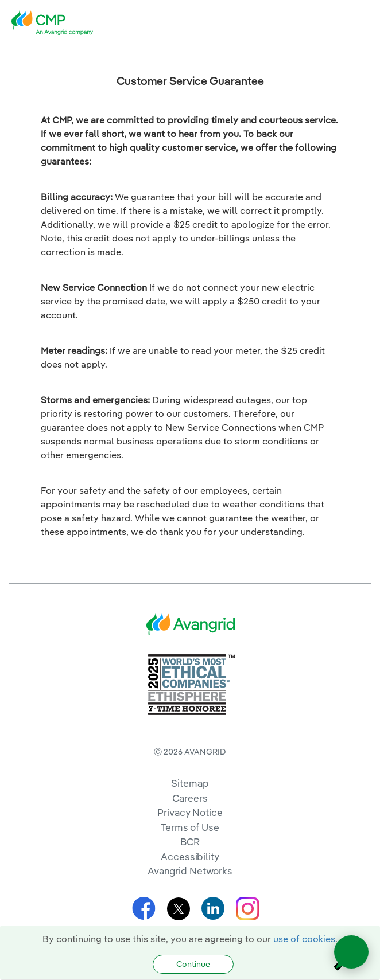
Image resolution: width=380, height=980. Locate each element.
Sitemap (190, 783)
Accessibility (190, 856)
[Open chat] (351, 952)
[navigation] (363, 23)
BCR (190, 842)
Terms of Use (190, 827)
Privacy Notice (190, 812)
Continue (193, 964)
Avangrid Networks (190, 871)
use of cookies (304, 939)
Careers (190, 798)
